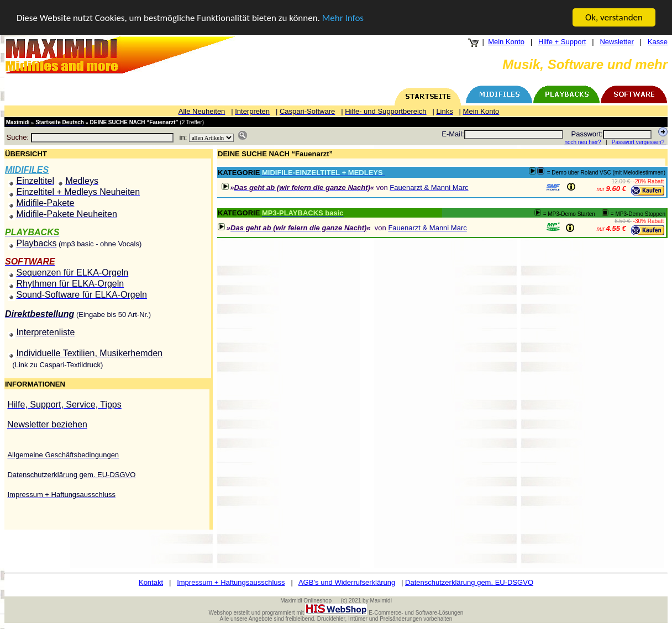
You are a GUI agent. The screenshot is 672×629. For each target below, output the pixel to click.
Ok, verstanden (614, 17)
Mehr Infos (343, 18)
